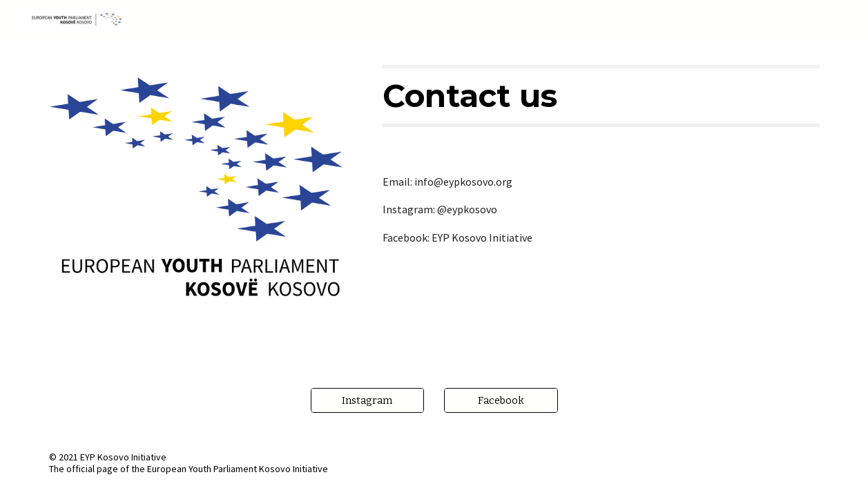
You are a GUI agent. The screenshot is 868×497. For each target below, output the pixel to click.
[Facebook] (501, 401)
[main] (601, 96)
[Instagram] (368, 401)
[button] (851, 19)
